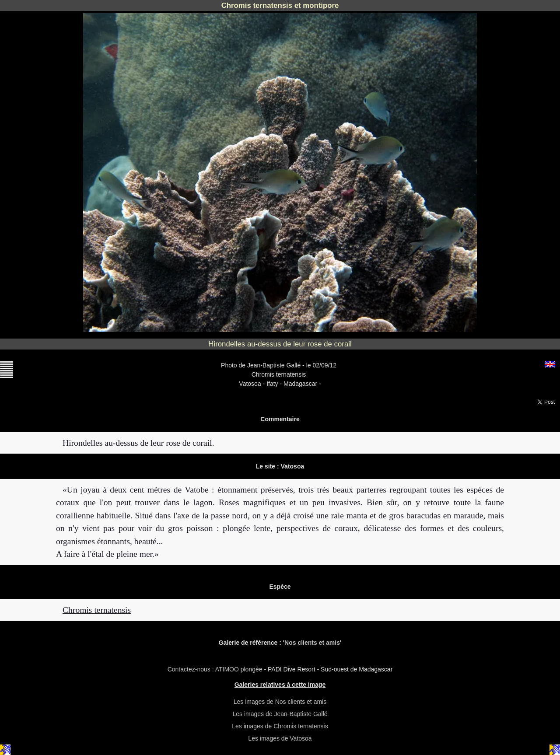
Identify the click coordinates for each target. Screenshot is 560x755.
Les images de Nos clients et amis (280, 702)
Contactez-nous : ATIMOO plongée (216, 669)
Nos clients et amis (312, 643)
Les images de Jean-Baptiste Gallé (280, 714)
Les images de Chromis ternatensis (280, 726)
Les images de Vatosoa (280, 738)
